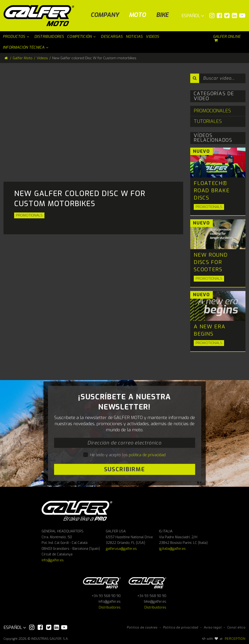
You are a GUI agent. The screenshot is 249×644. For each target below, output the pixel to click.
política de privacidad (147, 455)
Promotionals (29, 215)
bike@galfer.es (155, 602)
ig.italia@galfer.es (172, 549)
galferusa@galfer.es (121, 549)
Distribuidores (110, 607)
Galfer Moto (23, 58)
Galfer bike (147, 582)
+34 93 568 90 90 (106, 596)
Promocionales (212, 111)
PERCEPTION (235, 639)
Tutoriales (208, 121)
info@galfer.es (53, 560)
